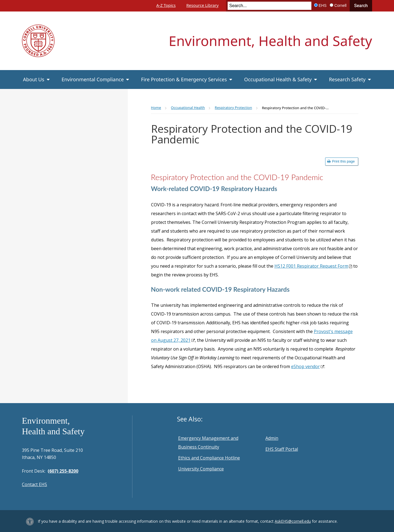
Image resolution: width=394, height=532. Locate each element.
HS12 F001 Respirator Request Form (311, 266)
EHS (323, 5)
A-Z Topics (166, 5)
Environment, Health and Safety (270, 41)
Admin (272, 438)
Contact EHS (34, 484)
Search (361, 6)
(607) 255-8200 (63, 471)
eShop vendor (305, 366)
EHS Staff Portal (282, 449)
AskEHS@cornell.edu (293, 521)
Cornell (340, 5)
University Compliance (201, 469)
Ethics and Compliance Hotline (209, 458)
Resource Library (202, 5)
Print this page (341, 161)
